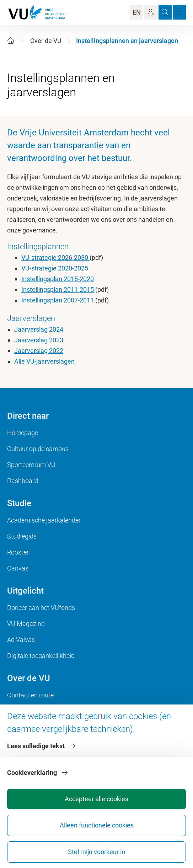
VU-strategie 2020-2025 (55, 268)
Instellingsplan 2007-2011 (58, 300)
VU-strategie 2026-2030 (55, 258)
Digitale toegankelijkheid (41, 656)
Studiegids (22, 536)
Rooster (18, 552)
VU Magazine (26, 624)
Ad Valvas (21, 640)
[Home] (11, 41)
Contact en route (30, 695)
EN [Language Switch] (137, 12)
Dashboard (23, 481)
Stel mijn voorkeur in (96, 852)
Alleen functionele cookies (97, 825)
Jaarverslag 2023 (39, 340)
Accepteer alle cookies (96, 799)
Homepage (23, 433)
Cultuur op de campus (38, 449)
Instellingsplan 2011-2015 (58, 290)
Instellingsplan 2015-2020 (58, 279)
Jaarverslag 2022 (39, 351)
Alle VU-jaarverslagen (44, 361)
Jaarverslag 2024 (39, 329)
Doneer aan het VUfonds (41, 608)
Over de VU (46, 41)
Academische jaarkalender (44, 520)
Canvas (18, 568)
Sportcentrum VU (31, 465)
